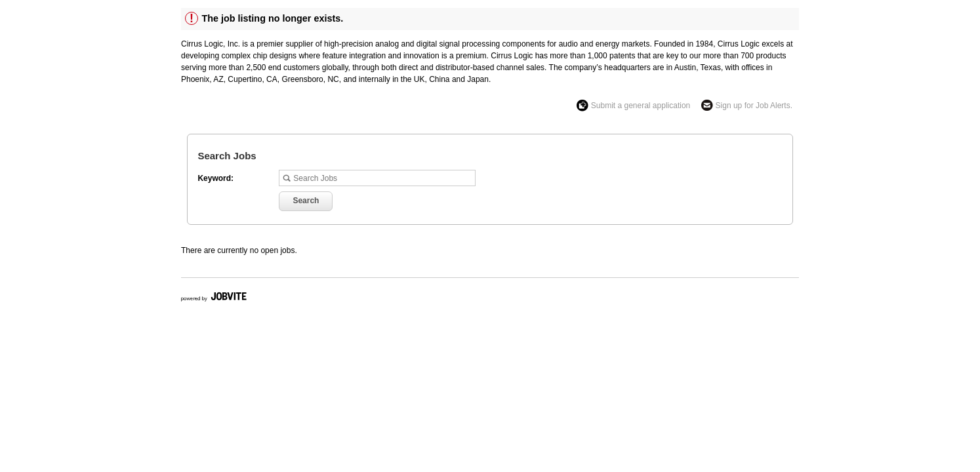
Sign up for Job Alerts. (754, 106)
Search (306, 201)
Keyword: (215, 178)
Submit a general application (641, 106)
